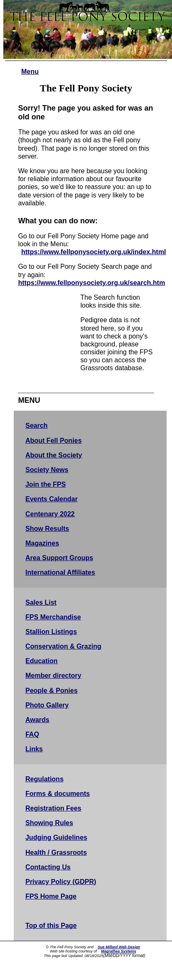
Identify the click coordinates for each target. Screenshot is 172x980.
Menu (30, 72)
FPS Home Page (51, 896)
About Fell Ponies (54, 441)
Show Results (47, 529)
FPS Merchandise (53, 617)
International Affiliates (60, 572)
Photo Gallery (47, 705)
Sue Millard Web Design (119, 947)
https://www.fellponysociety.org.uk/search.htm (91, 283)
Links (34, 749)
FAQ (32, 734)
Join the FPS (46, 484)
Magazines (42, 543)
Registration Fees (53, 808)
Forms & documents (58, 794)
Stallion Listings (51, 632)
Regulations (45, 779)
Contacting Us (48, 867)
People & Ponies (51, 691)
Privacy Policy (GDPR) (61, 882)
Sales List (41, 602)
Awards (37, 720)
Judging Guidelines (56, 837)
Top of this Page (51, 926)
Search (36, 426)
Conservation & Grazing (63, 646)
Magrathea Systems (119, 951)
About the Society (54, 455)
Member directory (53, 676)
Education (41, 661)
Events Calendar (51, 499)
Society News (47, 470)
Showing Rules (49, 823)
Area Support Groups (59, 558)
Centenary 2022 (50, 514)
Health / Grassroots (56, 852)
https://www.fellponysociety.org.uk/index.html (94, 252)
